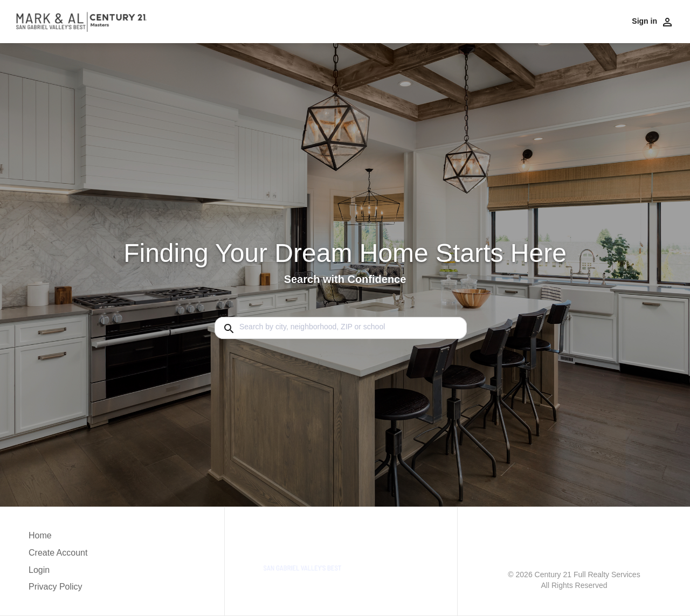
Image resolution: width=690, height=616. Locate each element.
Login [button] (39, 570)
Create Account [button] (58, 553)
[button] (58, 573)
